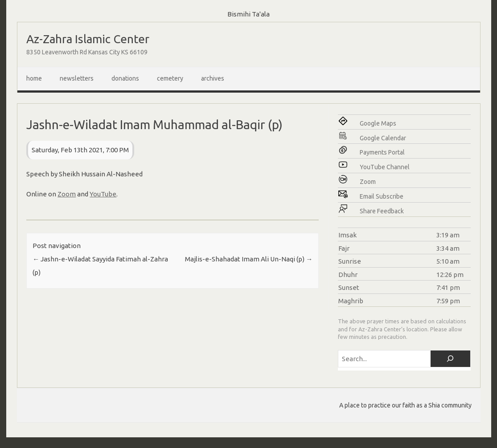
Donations (125, 78)
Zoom (67, 194)
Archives (213, 78)
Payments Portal (382, 152)
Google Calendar (383, 138)
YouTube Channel (385, 167)
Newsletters (77, 78)
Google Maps (378, 123)
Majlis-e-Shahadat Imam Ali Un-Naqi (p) (249, 259)
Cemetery (170, 78)
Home (34, 78)
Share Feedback (382, 211)
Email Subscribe (382, 196)
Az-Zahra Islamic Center (88, 39)
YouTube (103, 194)
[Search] (450, 359)
